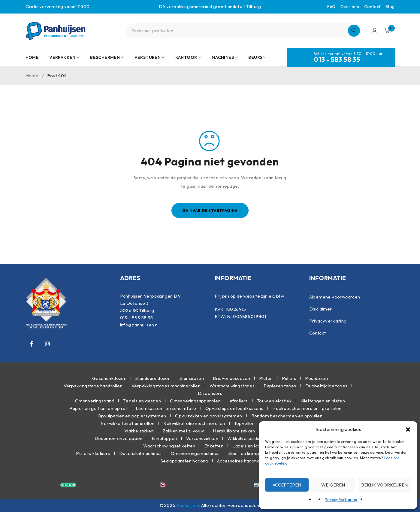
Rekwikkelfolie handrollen (127, 423)
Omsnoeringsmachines (195, 453)
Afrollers (239, 401)
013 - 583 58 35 (337, 59)
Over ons (350, 7)
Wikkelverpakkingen (249, 438)
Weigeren (333, 485)
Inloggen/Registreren (374, 31)
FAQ (331, 7)
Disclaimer (321, 309)
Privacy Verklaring (341, 500)
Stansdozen (192, 378)
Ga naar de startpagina (210, 211)
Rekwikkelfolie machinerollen (194, 423)
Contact (372, 7)
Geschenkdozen (109, 378)
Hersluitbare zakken (234, 431)
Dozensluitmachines (141, 453)
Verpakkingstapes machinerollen (166, 386)
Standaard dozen (153, 378)
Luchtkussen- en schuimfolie (166, 408)
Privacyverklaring (328, 321)
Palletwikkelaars (93, 453)
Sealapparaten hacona (184, 461)
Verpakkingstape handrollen (93, 386)
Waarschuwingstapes (232, 386)
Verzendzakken (202, 438)
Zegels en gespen (142, 401)
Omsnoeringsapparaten (195, 401)
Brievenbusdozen (231, 378)
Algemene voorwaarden (335, 297)
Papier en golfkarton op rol (98, 408)
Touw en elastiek (274, 401)
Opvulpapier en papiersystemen (132, 416)
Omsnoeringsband (95, 401)
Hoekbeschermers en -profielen (307, 408)
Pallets (289, 378)
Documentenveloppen (119, 438)
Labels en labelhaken (255, 446)
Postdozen (316, 378)
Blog (390, 7)
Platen (266, 378)
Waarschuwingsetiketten (169, 446)
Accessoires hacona (238, 461)
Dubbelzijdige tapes (326, 386)
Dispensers (210, 393)
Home (32, 76)
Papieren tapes (280, 386)
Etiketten (214, 446)
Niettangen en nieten (323, 401)
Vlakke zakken (139, 431)
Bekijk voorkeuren (384, 485)
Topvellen (245, 423)
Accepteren (287, 485)
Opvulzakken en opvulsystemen (208, 416)
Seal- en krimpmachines (254, 453)
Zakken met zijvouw (183, 431)
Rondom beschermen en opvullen (287, 416)
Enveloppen (164, 438)
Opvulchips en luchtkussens (234, 408)
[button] (408, 429)
